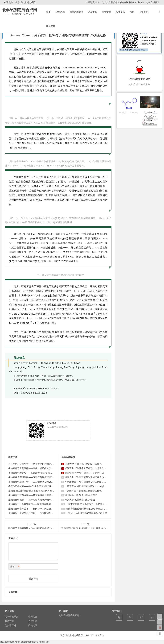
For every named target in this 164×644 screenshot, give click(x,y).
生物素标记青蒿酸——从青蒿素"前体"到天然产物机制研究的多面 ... (42, 473)
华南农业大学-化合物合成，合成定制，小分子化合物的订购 (94, 482)
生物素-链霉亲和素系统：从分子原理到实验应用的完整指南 (38, 491)
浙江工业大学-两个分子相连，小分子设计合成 (88, 468)
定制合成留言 (153, 2)
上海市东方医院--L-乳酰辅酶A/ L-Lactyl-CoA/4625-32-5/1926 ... (96, 486)
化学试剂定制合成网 (25, 2)
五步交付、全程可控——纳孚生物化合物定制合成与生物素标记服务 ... (43, 464)
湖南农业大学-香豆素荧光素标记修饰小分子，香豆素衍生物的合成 (98, 477)
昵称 (15, 567)
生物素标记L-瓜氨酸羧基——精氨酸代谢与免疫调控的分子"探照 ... (41, 504)
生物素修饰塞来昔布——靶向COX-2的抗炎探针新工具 (35, 509)
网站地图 (33, 625)
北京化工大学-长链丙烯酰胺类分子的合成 (87, 513)
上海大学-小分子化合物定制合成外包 (83, 464)
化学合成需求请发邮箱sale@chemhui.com (123, 2)
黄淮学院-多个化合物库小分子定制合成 (84, 473)
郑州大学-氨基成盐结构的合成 (80, 500)
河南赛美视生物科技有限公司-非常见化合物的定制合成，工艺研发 (99, 509)
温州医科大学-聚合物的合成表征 (81, 495)
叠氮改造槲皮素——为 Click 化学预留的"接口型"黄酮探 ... (37, 486)
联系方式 (9, 621)
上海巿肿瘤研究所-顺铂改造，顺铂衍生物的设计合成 (92, 504)
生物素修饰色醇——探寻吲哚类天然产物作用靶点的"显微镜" (38, 500)
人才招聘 (33, 621)
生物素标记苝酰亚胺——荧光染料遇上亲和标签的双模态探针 (39, 495)
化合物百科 (10, 625)
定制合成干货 (12, 617)
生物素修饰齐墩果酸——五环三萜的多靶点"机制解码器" (36, 477)
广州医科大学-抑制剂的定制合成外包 (83, 491)
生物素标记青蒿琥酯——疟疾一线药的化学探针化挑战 (35, 468)
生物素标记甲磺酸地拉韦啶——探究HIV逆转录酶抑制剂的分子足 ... (42, 513)
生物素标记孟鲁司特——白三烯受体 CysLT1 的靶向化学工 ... (39, 482)
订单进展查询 (92, 2)
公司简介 (33, 617)
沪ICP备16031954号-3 (92, 635)
